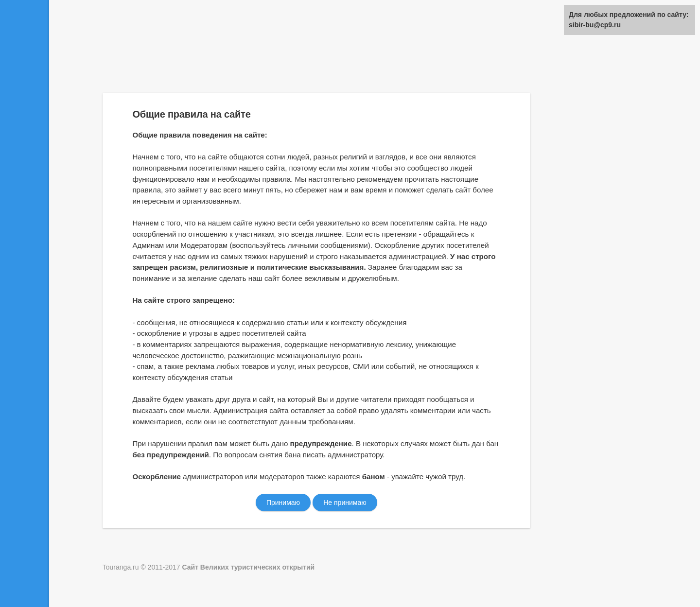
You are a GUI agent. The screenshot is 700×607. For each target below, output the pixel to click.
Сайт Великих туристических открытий (248, 567)
